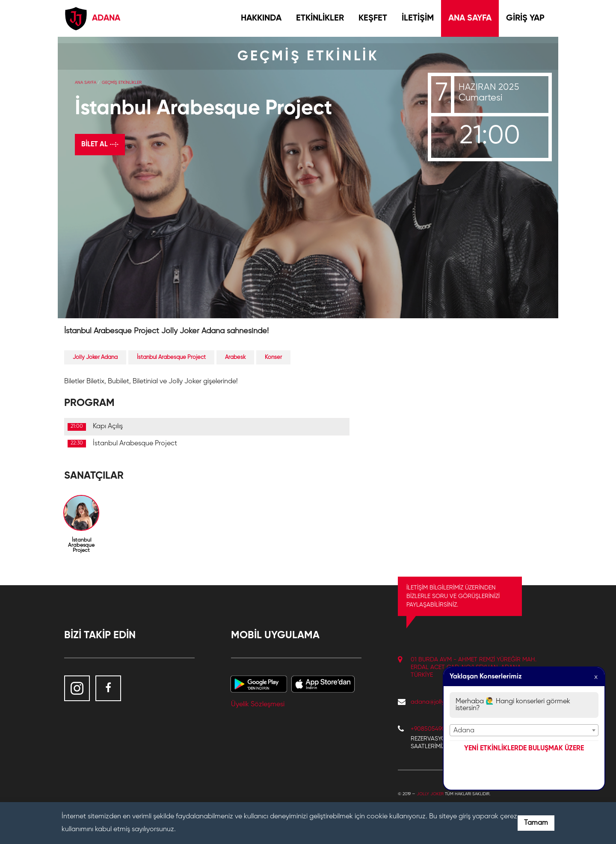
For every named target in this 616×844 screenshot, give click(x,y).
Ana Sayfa (86, 83)
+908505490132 (432, 729)
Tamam (536, 823)
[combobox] (524, 730)
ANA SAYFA (470, 18)
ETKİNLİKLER (320, 18)
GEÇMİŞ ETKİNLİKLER (122, 83)
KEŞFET (373, 18)
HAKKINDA (261, 18)
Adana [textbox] (464, 731)
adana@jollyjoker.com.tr (442, 702)
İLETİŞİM (418, 18)
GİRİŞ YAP (525, 18)
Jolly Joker (430, 794)
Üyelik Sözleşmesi (258, 705)
